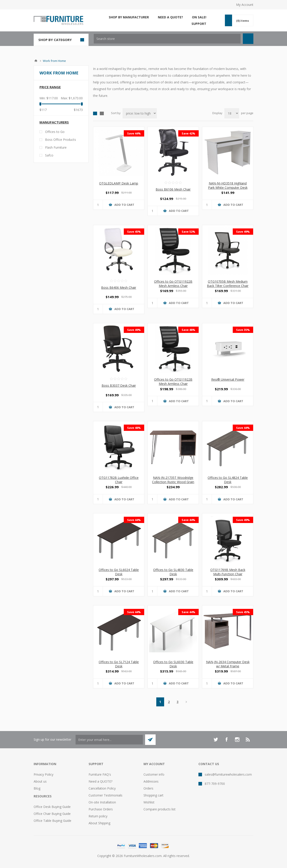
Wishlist (149, 802)
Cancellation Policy (102, 788)
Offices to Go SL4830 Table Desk (173, 572)
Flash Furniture (56, 147)
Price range (50, 87)
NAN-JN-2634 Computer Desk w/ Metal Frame (228, 664)
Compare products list (160, 809)
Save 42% (188, 133)
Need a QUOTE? (100, 781)
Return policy (98, 816)
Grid (95, 113)
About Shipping (99, 823)
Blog (37, 788)
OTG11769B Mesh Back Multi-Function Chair (228, 572)
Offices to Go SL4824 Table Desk (228, 480)
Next (186, 702)
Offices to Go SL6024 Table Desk (119, 572)
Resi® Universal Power (228, 379)
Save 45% (134, 232)
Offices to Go (55, 132)
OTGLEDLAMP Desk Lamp (119, 183)
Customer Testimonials (105, 795)
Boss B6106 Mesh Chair (173, 189)
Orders (148, 788)
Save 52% (188, 232)
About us (40, 781)
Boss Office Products (61, 140)
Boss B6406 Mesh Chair (119, 288)
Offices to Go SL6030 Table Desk (173, 664)
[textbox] (167, 39)
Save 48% (188, 330)
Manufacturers (54, 122)
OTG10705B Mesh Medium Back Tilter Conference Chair (228, 284)
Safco (49, 155)
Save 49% (243, 232)
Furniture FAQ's (100, 774)
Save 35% (243, 330)
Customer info (154, 774)
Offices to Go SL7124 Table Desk (119, 664)
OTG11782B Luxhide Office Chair (119, 480)
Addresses (151, 781)
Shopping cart (153, 795)
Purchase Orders (101, 809)
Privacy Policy (43, 774)
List (102, 113)
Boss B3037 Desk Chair (119, 385)
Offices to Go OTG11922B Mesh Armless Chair (173, 284)
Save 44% (134, 133)
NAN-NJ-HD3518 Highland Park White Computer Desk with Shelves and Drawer (228, 188)
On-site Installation (102, 802)
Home (36, 61)
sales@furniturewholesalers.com (228, 774)
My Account (245, 5)
